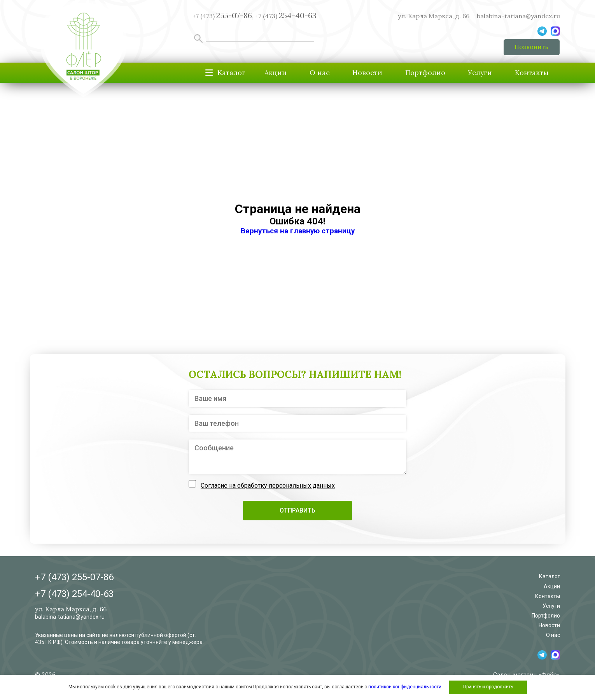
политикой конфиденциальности (405, 687)
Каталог (549, 577)
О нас (314, 73)
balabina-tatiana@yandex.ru (518, 16)
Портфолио (422, 73)
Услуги (478, 73)
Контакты (531, 73)
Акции (269, 73)
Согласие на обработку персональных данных (268, 486)
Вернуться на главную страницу (298, 231)
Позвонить (531, 47)
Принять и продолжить (488, 687)
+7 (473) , (223, 16)
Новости (363, 73)
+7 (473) (286, 16)
